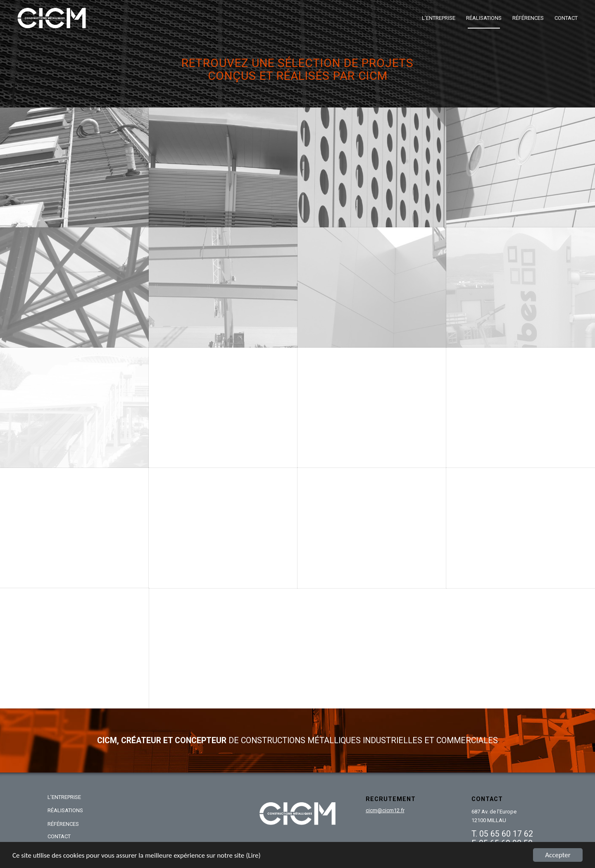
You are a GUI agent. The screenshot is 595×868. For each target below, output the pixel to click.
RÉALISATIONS (65, 810)
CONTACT (59, 836)
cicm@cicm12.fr (385, 810)
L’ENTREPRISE (64, 797)
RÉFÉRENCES (63, 824)
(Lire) (253, 855)
